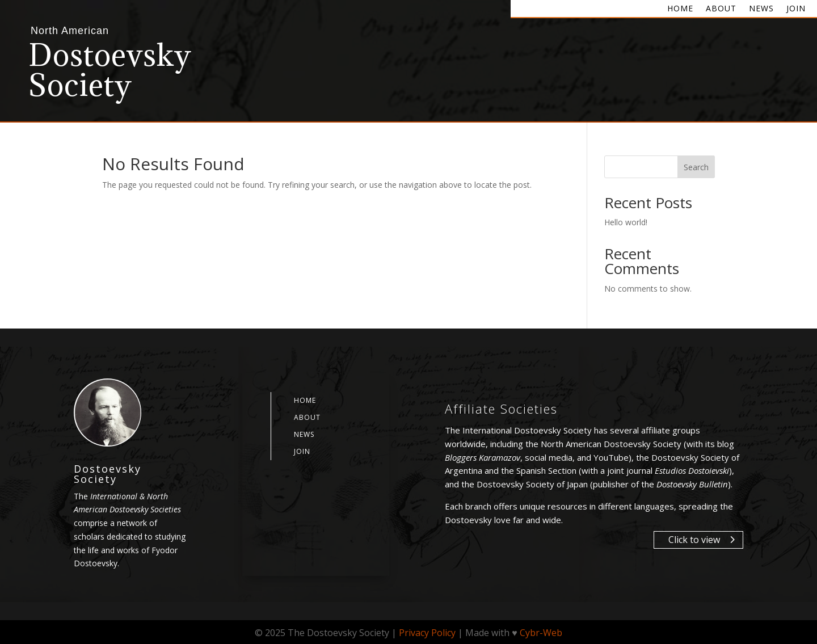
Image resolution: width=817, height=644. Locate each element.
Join (796, 9)
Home (680, 9)
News (761, 9)
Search (696, 167)
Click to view (694, 540)
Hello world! (626, 222)
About (721, 9)
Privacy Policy (427, 633)
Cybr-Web (541, 633)
